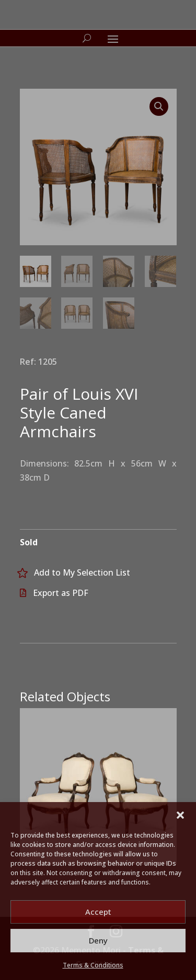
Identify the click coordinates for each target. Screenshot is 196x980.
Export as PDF (61, 593)
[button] (180, 815)
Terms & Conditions (93, 965)
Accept (98, 912)
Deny (98, 940)
